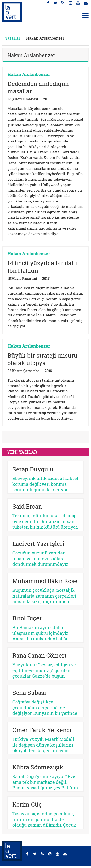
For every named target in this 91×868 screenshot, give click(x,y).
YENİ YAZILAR (22, 452)
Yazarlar (13, 38)
